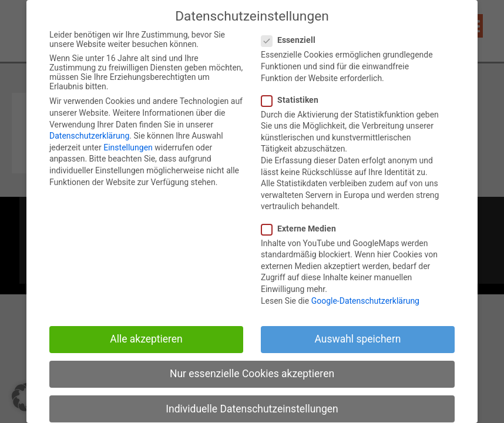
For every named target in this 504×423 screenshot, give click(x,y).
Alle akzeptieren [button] (146, 345)
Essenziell (293, 46)
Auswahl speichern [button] (358, 345)
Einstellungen (128, 153)
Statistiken (295, 105)
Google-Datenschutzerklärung (365, 306)
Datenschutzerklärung (89, 142)
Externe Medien (303, 234)
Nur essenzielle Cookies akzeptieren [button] (252, 380)
